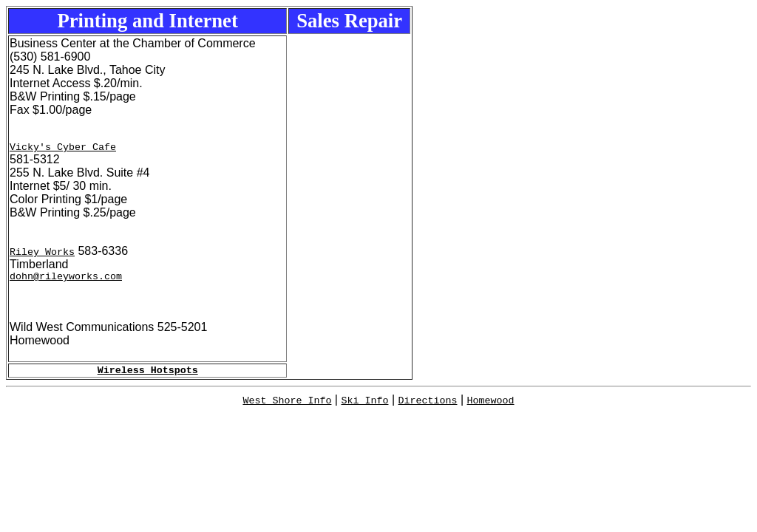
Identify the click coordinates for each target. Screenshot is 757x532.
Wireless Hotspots (148, 376)
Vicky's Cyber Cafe (63, 149)
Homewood (491, 406)
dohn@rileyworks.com (66, 280)
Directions (428, 406)
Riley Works (42, 253)
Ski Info (364, 406)
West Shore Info (287, 406)
